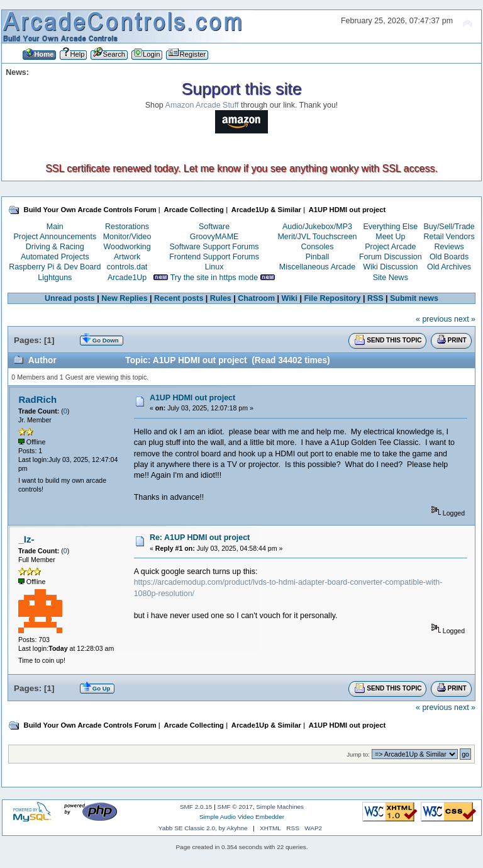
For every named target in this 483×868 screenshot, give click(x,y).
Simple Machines (280, 807)
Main (55, 227)
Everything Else (390, 227)
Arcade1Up (127, 278)
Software (214, 227)
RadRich (37, 399)
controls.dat (127, 267)
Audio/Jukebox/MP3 (317, 227)
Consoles (318, 247)
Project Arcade (390, 247)
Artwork (127, 257)
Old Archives (449, 267)
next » (465, 319)
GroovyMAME (214, 237)
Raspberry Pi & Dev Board (55, 267)
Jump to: (358, 754)
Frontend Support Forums (214, 257)
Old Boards (449, 257)
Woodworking (127, 247)
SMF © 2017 (235, 807)
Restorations (127, 227)
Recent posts (179, 298)
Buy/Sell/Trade (449, 227)
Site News (391, 278)
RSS (375, 298)
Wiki (290, 298)
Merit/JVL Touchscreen (317, 237)
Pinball (317, 257)
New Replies (124, 298)
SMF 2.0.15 (196, 807)
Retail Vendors (449, 237)
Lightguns (55, 278)
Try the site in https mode (214, 278)
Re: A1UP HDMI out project (200, 538)
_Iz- (26, 539)
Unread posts (70, 298)
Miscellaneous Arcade (317, 267)
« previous (434, 319)
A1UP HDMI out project (192, 398)
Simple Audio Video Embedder (242, 817)
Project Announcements (55, 237)
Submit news (414, 298)
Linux (214, 267)
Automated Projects (55, 257)
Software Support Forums (214, 247)
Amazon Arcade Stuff (202, 105)
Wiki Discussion (390, 267)
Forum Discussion (391, 257)
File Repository (332, 298)
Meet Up (390, 237)
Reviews (449, 247)
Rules (221, 298)
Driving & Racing (55, 247)
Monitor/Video (127, 237)
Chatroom (256, 298)
